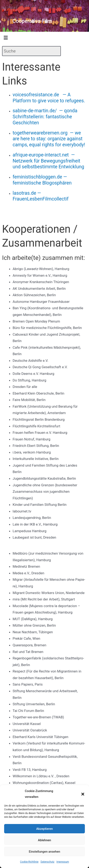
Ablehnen (44, 840)
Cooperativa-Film (32, 21)
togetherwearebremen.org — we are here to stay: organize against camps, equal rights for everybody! (49, 139)
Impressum (63, 862)
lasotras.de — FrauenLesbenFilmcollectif (41, 196)
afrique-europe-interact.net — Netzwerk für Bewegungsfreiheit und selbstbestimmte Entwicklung (48, 161)
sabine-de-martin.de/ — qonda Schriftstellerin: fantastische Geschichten (45, 117)
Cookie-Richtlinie (29, 862)
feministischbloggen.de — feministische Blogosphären (42, 180)
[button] (83, 794)
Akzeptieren (44, 829)
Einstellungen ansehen (44, 852)
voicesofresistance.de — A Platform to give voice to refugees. (49, 98)
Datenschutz (48, 862)
